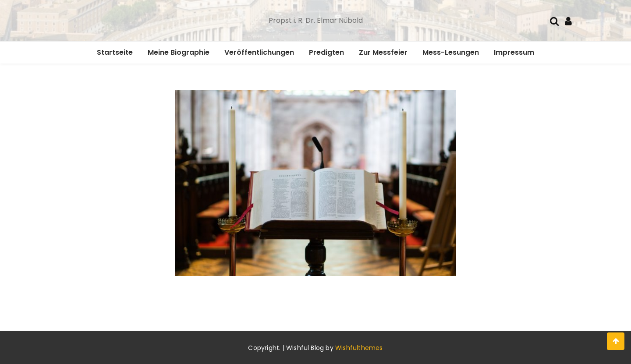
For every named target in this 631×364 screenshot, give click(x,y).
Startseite (115, 52)
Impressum (514, 52)
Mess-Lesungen (451, 52)
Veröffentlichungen (259, 52)
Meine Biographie (179, 52)
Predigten (326, 52)
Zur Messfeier (383, 52)
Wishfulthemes (359, 348)
